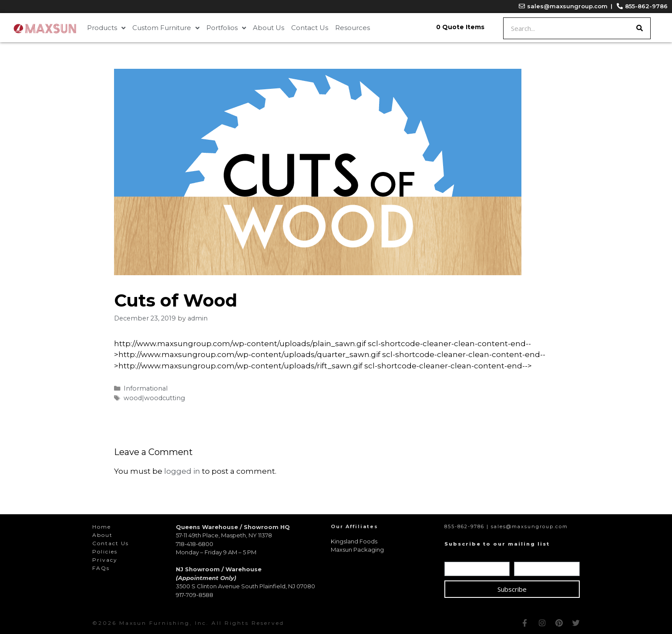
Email (525, 556)
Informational (146, 388)
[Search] (639, 28)
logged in (182, 471)
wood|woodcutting (154, 398)
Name (456, 556)
